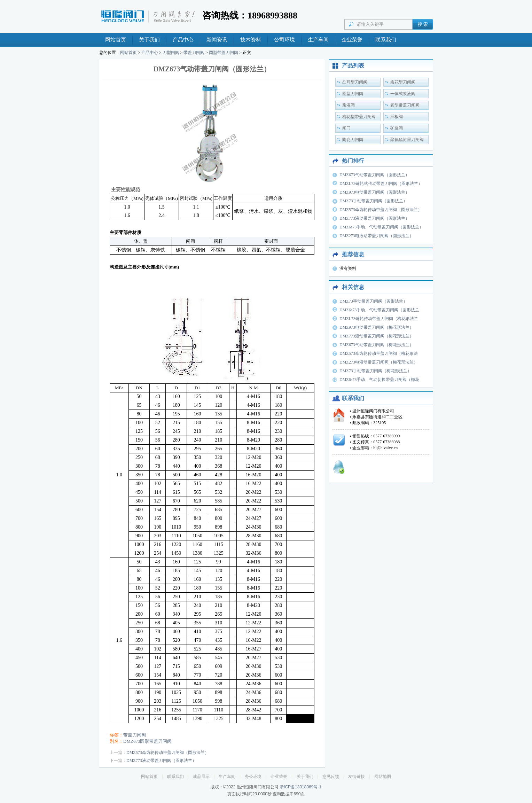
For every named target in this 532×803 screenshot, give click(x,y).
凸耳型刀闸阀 (355, 82)
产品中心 (183, 40)
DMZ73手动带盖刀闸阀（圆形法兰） (373, 201)
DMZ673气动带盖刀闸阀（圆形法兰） (374, 175)
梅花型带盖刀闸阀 (359, 117)
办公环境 (253, 777)
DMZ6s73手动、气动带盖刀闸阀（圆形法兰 (379, 310)
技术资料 (251, 40)
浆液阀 (349, 105)
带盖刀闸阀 (194, 53)
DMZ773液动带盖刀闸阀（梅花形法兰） (377, 336)
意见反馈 (331, 777)
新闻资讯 (217, 40)
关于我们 (149, 40)
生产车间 (318, 40)
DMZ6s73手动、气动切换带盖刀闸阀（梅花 (379, 380)
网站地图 (383, 777)
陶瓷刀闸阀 (353, 140)
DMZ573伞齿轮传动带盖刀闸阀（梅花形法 (379, 353)
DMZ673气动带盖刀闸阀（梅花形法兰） (377, 345)
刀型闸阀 (171, 53)
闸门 (346, 128)
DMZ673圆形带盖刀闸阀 (147, 741)
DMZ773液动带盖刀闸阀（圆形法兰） (161, 761)
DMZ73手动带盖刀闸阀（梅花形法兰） (375, 371)
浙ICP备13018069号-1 (300, 787)
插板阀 (397, 117)
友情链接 (357, 777)
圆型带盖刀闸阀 (224, 53)
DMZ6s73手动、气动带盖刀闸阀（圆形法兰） (381, 227)
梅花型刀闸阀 (403, 82)
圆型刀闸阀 (353, 94)
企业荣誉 (352, 40)
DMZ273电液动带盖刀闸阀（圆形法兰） (377, 236)
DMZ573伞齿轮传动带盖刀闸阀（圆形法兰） (168, 753)
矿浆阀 (397, 128)
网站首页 (116, 40)
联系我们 (386, 40)
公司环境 (284, 40)
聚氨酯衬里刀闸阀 (407, 140)
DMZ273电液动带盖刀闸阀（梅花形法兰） (379, 362)
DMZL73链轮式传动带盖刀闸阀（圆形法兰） (381, 184)
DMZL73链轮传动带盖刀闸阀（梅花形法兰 (379, 319)
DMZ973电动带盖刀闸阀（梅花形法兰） (377, 327)
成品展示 (201, 777)
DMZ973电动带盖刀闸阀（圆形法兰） (374, 192)
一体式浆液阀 (403, 94)
